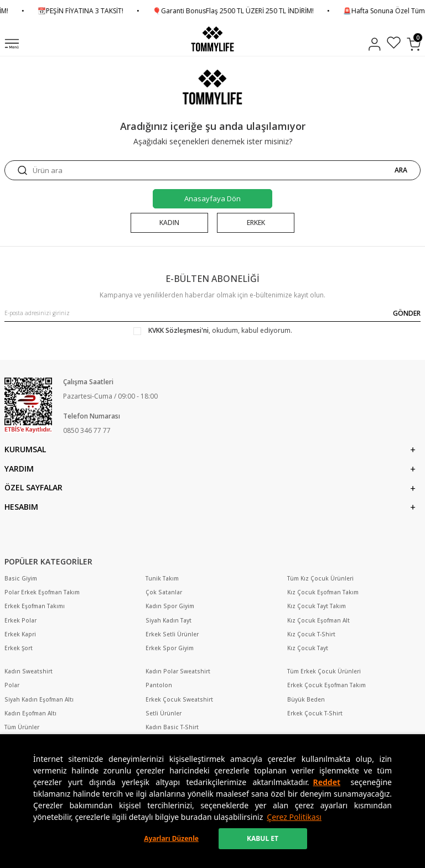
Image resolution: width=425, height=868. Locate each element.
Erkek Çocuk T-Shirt (315, 713)
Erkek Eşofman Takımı (35, 606)
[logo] (212, 39)
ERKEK (256, 223)
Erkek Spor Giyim (170, 648)
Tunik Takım (162, 579)
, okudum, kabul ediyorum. (213, 331)
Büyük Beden (306, 700)
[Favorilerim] (394, 44)
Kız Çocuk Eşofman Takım (323, 592)
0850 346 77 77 (87, 430)
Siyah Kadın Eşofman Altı (39, 700)
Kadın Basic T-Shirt (172, 727)
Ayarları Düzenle (171, 838)
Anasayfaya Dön (212, 198)
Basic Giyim (21, 579)
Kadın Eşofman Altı (30, 713)
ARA (401, 170)
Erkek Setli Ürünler (172, 634)
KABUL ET (263, 838)
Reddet (326, 782)
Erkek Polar (20, 621)
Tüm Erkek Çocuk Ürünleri (324, 671)
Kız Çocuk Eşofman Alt (318, 621)
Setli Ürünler (164, 713)
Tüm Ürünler (22, 727)
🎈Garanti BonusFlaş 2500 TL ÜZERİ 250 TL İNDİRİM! (253, 11)
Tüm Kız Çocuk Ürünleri (320, 579)
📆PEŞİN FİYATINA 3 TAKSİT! (100, 11)
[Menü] (12, 45)
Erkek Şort (19, 648)
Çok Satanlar (164, 592)
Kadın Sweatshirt (28, 671)
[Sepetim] (414, 44)
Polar (12, 685)
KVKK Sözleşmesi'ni (178, 330)
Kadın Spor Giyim (170, 606)
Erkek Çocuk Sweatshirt (179, 700)
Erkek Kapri (20, 634)
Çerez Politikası (294, 817)
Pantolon (159, 685)
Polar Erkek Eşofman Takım (42, 592)
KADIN (169, 223)
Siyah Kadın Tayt (169, 621)
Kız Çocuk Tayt (308, 648)
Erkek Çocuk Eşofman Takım (326, 685)
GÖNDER (407, 313)
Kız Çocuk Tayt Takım (317, 606)
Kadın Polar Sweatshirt (178, 671)
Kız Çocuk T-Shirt (311, 634)
